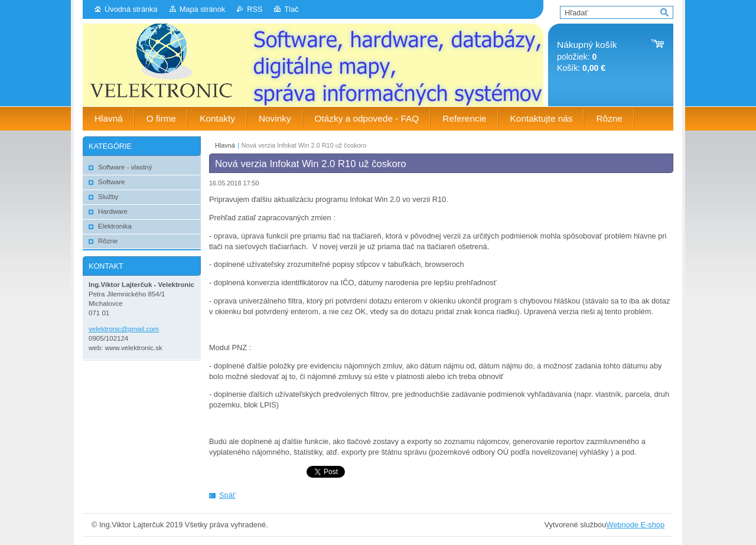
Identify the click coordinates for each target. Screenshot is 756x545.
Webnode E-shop (635, 525)
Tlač (291, 9)
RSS (255, 9)
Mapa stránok (203, 9)
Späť (227, 495)
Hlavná (225, 145)
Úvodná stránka (131, 9)
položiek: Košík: (587, 56)
